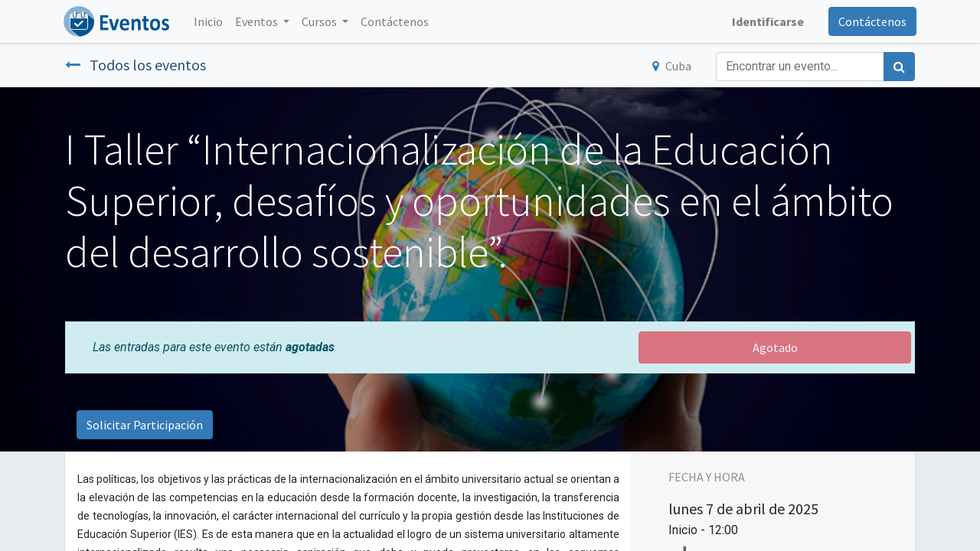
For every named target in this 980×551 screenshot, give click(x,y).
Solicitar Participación (145, 425)
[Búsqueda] (899, 67)
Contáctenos (871, 21)
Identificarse (766, 21)
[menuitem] (210, 21)
